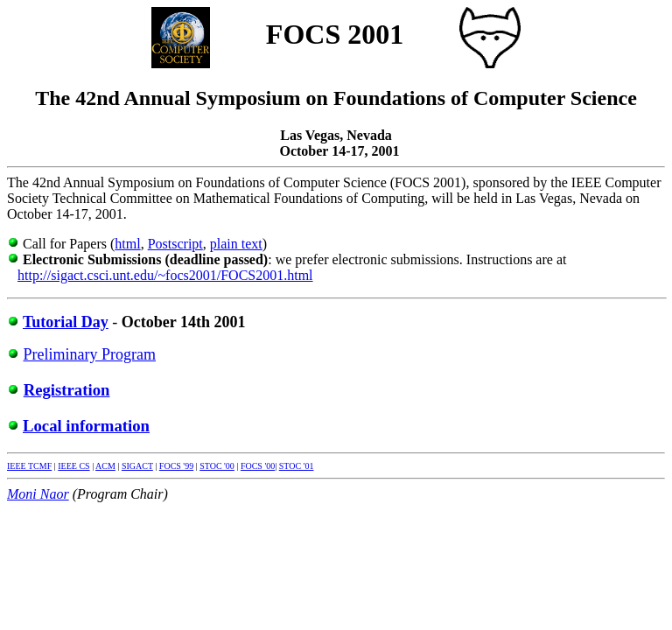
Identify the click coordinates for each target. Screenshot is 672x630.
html (127, 244)
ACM (105, 466)
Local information (86, 426)
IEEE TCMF (29, 466)
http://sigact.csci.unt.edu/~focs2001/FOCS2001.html (165, 275)
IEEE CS (73, 466)
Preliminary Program (90, 354)
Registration (67, 390)
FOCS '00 (258, 466)
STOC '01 (297, 466)
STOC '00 (217, 466)
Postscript (175, 244)
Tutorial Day (66, 322)
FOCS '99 (176, 466)
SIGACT (137, 466)
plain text (236, 244)
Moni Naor (38, 494)
